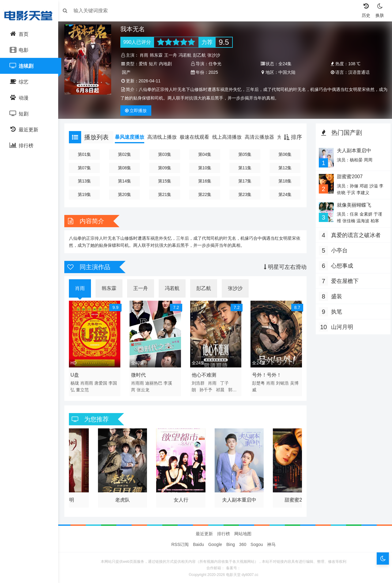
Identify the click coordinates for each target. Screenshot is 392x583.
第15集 (166, 181)
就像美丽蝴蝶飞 (352, 204)
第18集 (284, 181)
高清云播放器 (262, 137)
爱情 (145, 64)
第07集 (87, 168)
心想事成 (341, 265)
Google (215, 543)
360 (243, 543)
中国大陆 (286, 72)
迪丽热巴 (156, 382)
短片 (155, 64)
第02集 (126, 154)
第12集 (284, 168)
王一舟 (173, 55)
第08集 (126, 168)
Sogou (257, 543)
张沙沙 (216, 55)
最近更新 (204, 532)
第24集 (284, 194)
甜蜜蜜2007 (296, 497)
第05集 (245, 154)
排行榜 (224, 532)
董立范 (85, 388)
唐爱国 (104, 382)
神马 (271, 543)
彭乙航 (202, 55)
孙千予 (207, 388)
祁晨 (221, 388)
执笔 (335, 311)
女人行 (182, 497)
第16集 (205, 181)
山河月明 (341, 326)
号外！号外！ (266, 373)
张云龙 (145, 388)
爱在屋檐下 (343, 280)
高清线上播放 (165, 137)
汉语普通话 (357, 72)
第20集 (126, 194)
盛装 (335, 296)
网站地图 (243, 532)
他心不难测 (205, 373)
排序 (291, 137)
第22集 (205, 194)
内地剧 (167, 64)
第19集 (87, 194)
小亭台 (338, 250)
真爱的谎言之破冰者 (354, 235)
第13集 (87, 181)
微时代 (140, 373)
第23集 (245, 194)
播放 (138, 111)
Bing (231, 543)
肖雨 (146, 55)
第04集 (205, 154)
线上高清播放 (230, 137)
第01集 (87, 154)
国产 (128, 72)
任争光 (216, 64)
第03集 (166, 154)
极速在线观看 (198, 137)
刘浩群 (199, 382)
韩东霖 (158, 55)
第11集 (245, 168)
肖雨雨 (90, 382)
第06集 (284, 154)
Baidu (198, 543)
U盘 (78, 373)
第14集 (126, 181)
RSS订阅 (180, 543)
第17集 (245, 181)
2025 (214, 72)
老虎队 (124, 497)
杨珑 (78, 382)
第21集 (166, 194)
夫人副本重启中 (239, 497)
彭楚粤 (258, 382)
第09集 (166, 168)
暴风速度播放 (133, 137)
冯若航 (187, 55)
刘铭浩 (282, 382)
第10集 (205, 168)
